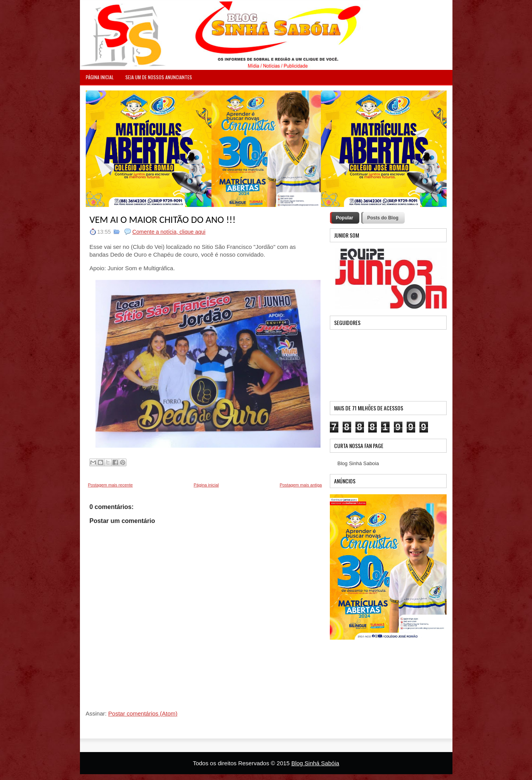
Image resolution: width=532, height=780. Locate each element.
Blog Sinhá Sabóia (315, 763)
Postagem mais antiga (301, 485)
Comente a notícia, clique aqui (169, 232)
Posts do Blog (383, 218)
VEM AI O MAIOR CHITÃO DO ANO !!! (163, 220)
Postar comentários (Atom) (143, 713)
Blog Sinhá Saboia (358, 463)
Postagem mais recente (111, 485)
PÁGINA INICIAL (100, 77)
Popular (345, 218)
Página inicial (206, 485)
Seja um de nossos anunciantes (159, 77)
